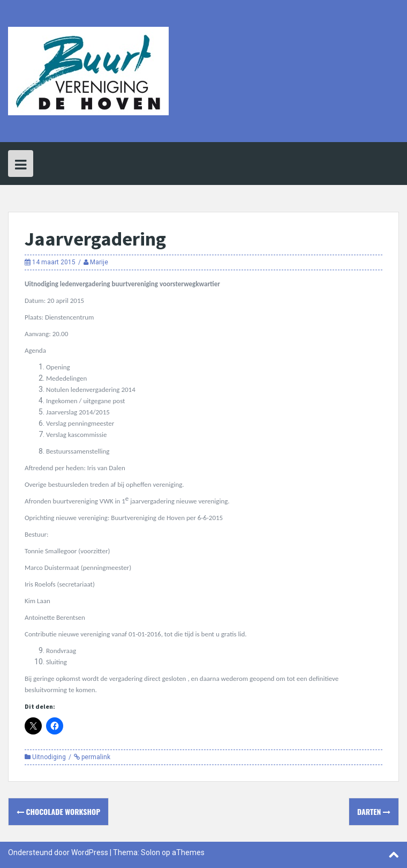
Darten (374, 811)
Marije (99, 262)
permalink (95, 757)
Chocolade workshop (58, 811)
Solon (150, 852)
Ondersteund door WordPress (58, 852)
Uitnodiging (49, 757)
